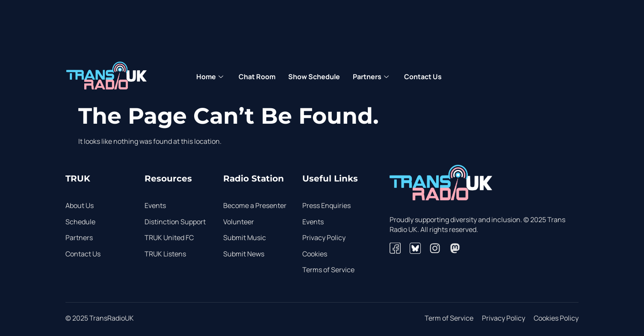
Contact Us (423, 77)
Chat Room (257, 77)
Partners (371, 77)
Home (210, 77)
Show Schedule (314, 77)
